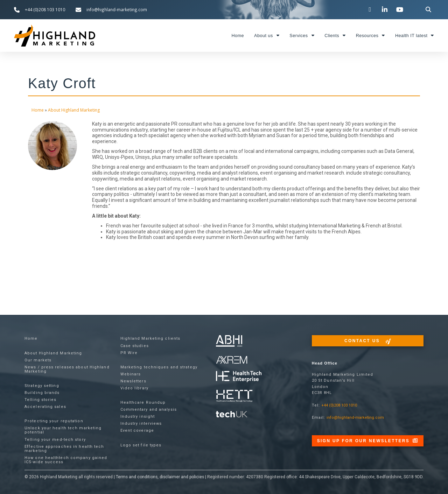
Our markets (38, 360)
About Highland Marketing (74, 110)
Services (302, 36)
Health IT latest (415, 36)
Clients (335, 36)
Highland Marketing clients (150, 338)
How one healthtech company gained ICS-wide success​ (66, 460)
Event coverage (137, 431)
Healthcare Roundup (143, 403)
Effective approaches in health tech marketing (64, 449)
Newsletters (133, 381)
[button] (429, 10)
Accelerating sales (45, 407)
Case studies (135, 346)
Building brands (42, 393)
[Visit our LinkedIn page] (386, 9)
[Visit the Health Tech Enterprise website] (239, 377)
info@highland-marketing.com (355, 418)
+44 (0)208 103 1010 (339, 405)
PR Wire (129, 353)
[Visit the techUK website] (232, 359)
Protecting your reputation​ (54, 421)
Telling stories (41, 400)
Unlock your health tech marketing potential (63, 430)
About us (267, 36)
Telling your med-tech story (55, 440)
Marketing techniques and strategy (159, 367)
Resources (370, 36)
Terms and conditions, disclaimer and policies (160, 477)
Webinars (131, 374)
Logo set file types (141, 445)
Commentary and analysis (149, 410)
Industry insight (138, 417)
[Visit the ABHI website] (229, 341)
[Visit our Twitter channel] (371, 9)
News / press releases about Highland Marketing (67, 369)
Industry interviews (141, 424)
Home (238, 36)
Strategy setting (42, 386)
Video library (134, 388)
